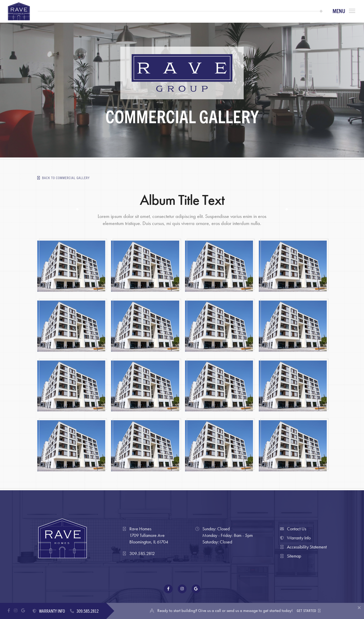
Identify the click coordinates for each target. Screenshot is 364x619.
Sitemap (290, 556)
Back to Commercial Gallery (63, 178)
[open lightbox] (71, 266)
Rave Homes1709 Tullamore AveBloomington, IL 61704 (149, 535)
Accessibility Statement (303, 547)
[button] (344, 11)
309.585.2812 (142, 553)
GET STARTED (309, 611)
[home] (19, 11)
